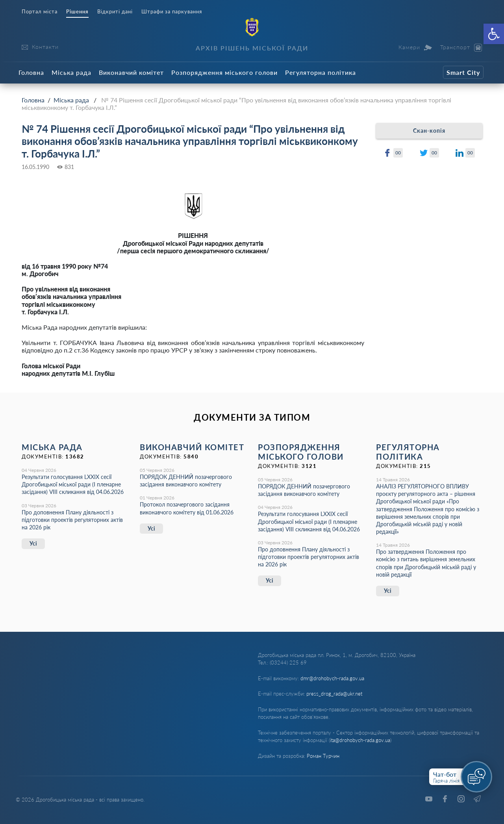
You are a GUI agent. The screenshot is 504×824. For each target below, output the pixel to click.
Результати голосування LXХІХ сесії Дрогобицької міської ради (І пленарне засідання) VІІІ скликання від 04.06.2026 (73, 484)
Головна (31, 72)
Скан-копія (429, 131)
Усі (33, 543)
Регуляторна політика (321, 72)
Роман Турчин (323, 756)
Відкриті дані (115, 12)
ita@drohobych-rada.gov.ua (360, 740)
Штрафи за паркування (172, 12)
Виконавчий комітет (131, 72)
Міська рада (71, 72)
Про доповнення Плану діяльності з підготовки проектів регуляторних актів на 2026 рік (72, 520)
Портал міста (40, 12)
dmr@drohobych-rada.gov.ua (332, 678)
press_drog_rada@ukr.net (334, 694)
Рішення (77, 12)
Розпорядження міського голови (224, 72)
